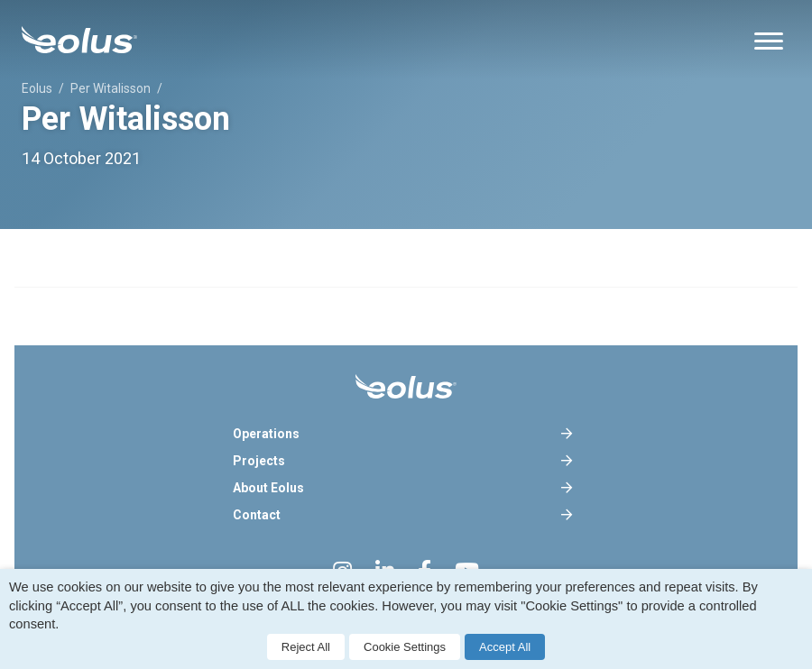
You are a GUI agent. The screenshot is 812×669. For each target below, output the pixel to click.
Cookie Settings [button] (405, 647)
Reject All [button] (306, 647)
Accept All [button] (505, 647)
